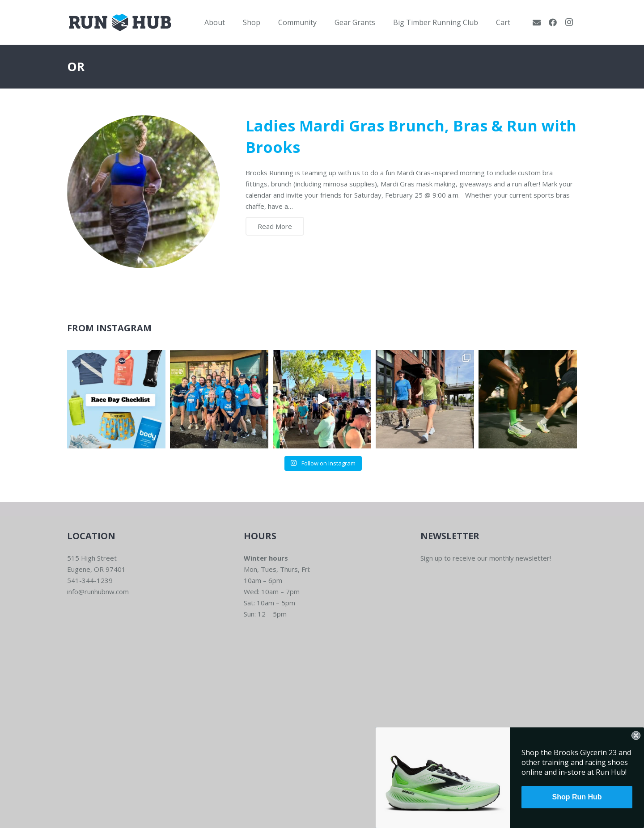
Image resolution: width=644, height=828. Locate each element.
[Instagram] (569, 22)
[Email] (537, 22)
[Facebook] (553, 22)
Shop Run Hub (577, 797)
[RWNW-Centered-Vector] (120, 22)
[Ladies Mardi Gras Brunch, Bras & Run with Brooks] (144, 192)
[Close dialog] (636, 735)
